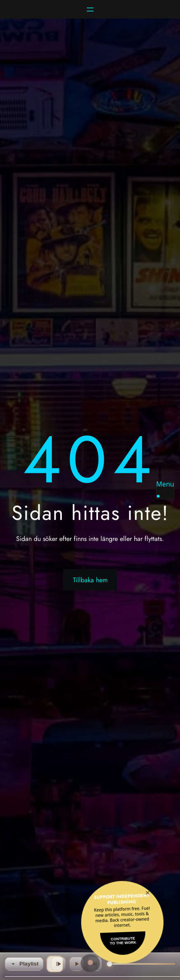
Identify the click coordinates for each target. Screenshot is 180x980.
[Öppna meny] (90, 9)
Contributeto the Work (123, 941)
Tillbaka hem (90, 580)
